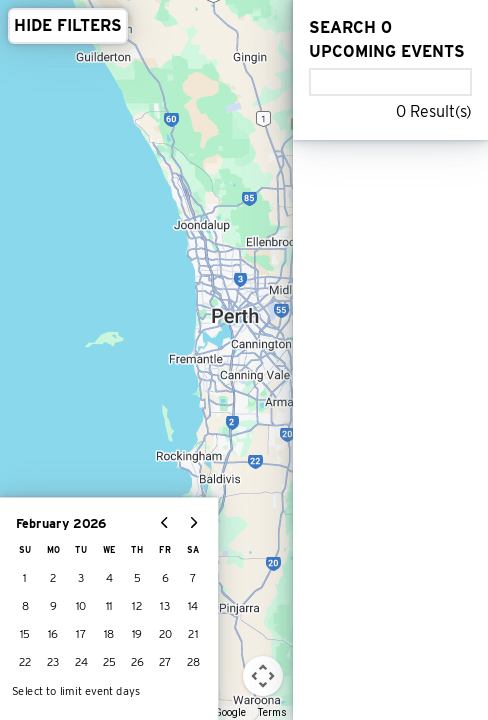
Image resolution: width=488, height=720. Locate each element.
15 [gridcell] (25, 634)
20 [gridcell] (165, 634)
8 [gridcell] (25, 606)
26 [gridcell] (137, 662)
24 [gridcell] (81, 662)
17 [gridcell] (81, 634)
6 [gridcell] (165, 578)
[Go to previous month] (165, 523)
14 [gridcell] (193, 606)
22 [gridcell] (25, 662)
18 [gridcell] (109, 634)
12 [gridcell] (137, 606)
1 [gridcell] (25, 578)
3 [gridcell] (81, 578)
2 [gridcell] (53, 578)
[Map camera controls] (263, 676)
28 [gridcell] (193, 662)
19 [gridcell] (137, 634)
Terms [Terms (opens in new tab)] (272, 712)
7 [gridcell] (193, 578)
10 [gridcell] (81, 606)
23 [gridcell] (53, 662)
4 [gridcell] (109, 578)
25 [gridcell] (109, 662)
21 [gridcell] (193, 634)
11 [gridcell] (109, 606)
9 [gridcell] (53, 606)
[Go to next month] (193, 523)
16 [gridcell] (53, 634)
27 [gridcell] (165, 662)
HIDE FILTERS (68, 25)
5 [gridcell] (137, 578)
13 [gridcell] (165, 606)
